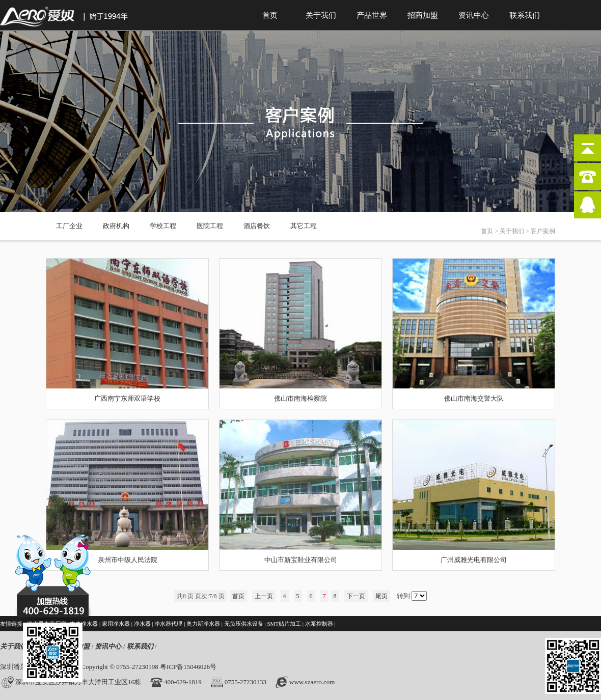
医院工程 (210, 226)
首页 (270, 15)
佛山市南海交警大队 (474, 398)
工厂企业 (69, 226)
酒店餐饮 (257, 226)
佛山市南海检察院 (300, 398)
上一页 (264, 596)
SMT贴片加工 (284, 624)
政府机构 (116, 226)
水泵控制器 (319, 624)
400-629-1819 (183, 682)
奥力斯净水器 (203, 624)
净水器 (142, 624)
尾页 (381, 596)
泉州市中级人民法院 (128, 560)
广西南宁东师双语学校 (127, 398)
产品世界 (372, 15)
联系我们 (525, 15)
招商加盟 (423, 15)
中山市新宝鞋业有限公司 (301, 560)
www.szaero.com (312, 682)
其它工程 (304, 226)
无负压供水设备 (244, 624)
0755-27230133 (245, 682)
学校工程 (163, 226)
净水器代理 (168, 624)
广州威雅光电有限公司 (474, 560)
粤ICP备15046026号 (188, 667)
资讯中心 (474, 15)
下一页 (356, 596)
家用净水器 (116, 624)
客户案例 (543, 231)
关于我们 (321, 15)
